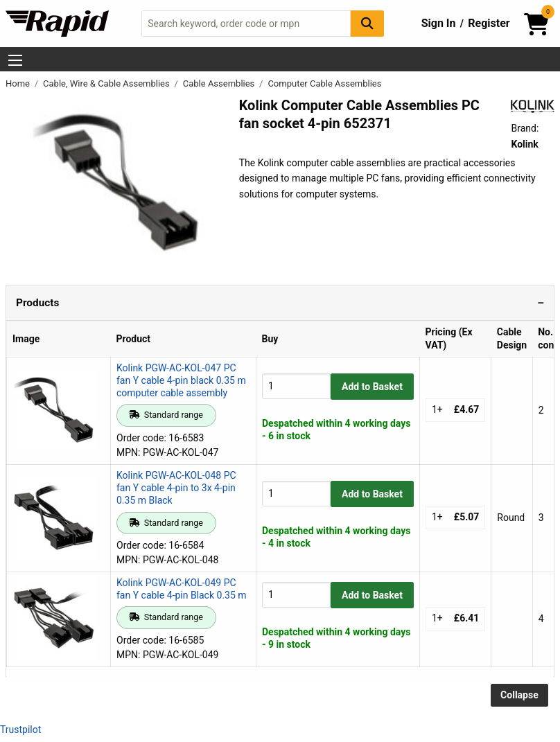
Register (489, 23)
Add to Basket (372, 387)
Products (37, 303)
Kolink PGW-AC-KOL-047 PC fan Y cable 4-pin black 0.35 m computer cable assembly (181, 380)
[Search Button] (367, 23)
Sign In (439, 23)
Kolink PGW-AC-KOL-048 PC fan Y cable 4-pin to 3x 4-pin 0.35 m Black (176, 488)
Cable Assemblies (220, 83)
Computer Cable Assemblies (324, 83)
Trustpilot (20, 730)
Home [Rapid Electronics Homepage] (19, 83)
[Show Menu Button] (15, 60)
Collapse (519, 695)
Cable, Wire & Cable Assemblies (107, 83)
